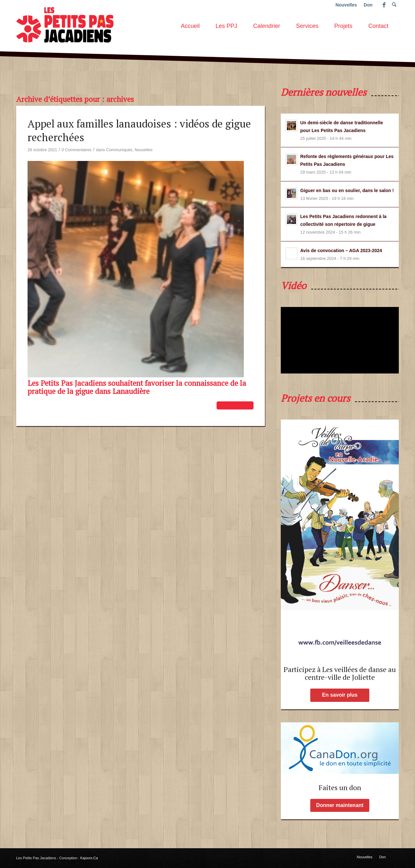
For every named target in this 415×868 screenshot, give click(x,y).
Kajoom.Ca (89, 858)
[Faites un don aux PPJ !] (340, 748)
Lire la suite (235, 405)
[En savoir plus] (340, 695)
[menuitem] (190, 24)
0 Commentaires (77, 150)
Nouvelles (143, 150)
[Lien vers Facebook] (384, 5)
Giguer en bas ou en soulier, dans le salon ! (347, 190)
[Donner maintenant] (340, 805)
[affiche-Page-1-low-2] (340, 538)
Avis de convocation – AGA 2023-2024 (341, 251)
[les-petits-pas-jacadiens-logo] (65, 24)
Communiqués (119, 150)
